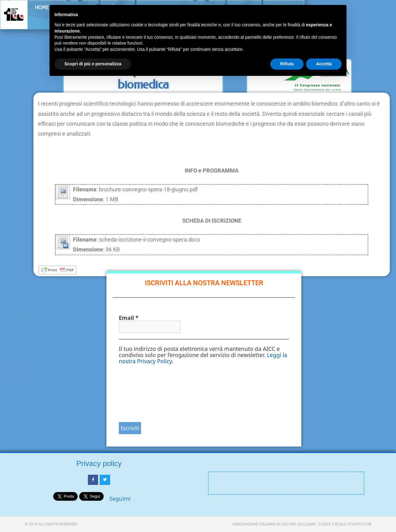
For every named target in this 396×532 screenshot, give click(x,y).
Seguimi (120, 499)
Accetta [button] (324, 64)
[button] (381, 13)
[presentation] (144, 393)
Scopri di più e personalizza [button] (93, 64)
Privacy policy (99, 463)
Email (129, 318)
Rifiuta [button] (287, 64)
